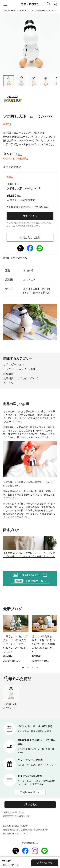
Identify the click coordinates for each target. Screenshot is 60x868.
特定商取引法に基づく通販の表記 (18, 830)
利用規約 (24, 826)
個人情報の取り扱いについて (16, 834)
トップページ (9, 11)
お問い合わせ (30, 216)
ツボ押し (33, 369)
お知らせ (7, 826)
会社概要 (16, 826)
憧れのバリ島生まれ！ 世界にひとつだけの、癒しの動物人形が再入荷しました (43, 644)
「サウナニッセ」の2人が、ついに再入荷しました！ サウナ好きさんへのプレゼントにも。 (15, 644)
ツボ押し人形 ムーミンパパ (11, 706)
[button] (23, 667)
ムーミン (8, 383)
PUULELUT (25, 11)
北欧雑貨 (8, 374)
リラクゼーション (42, 11)
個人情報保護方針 (41, 830)
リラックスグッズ (28, 378)
